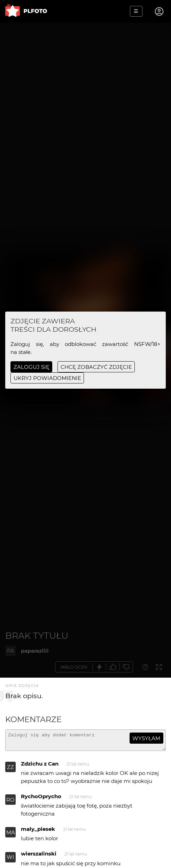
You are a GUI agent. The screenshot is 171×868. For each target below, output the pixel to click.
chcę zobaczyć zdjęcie (96, 367)
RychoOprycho (41, 799)
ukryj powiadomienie (47, 378)
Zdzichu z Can (40, 767)
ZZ (10, 770)
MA (11, 836)
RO (10, 803)
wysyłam (146, 738)
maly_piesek (38, 832)
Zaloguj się (32, 367)
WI (10, 860)
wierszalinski (39, 857)
